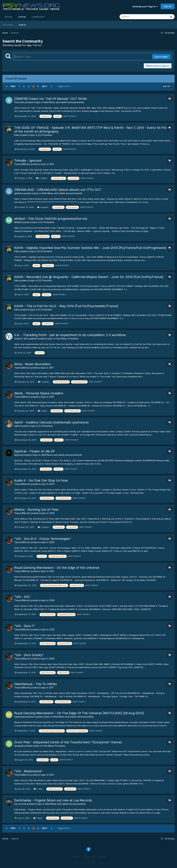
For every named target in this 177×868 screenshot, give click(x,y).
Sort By (167, 86)
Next (45, 86)
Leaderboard (38, 17)
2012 (51, 775)
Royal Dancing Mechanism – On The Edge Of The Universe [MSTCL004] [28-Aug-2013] (79, 713)
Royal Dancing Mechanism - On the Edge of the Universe (57, 568)
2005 (52, 542)
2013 (51, 164)
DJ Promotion (45, 135)
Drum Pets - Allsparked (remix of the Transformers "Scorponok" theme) (68, 742)
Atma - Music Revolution (32, 364)
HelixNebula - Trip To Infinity (36, 684)
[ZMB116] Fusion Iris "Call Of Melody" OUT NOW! (51, 99)
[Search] (135, 17)
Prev (13, 86)
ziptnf (17, 426)
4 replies (43, 207)
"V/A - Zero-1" (24, 626)
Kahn (17, 135)
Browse (9, 17)
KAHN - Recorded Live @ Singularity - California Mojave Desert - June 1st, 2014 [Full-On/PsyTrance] (89, 277)
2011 (51, 368)
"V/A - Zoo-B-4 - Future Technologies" (43, 539)
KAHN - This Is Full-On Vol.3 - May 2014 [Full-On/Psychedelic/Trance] (66, 306)
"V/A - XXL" (23, 597)
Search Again (161, 57)
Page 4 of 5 (64, 86)
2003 (52, 513)
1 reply (42, 411)
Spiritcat (18, 455)
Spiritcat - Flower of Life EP (34, 451)
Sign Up (168, 6)
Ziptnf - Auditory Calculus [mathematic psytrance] (51, 422)
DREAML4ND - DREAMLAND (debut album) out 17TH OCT (58, 190)
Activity (22, 18)
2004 (52, 600)
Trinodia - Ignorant (28, 161)
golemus (19, 193)
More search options (158, 66)
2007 (52, 484)
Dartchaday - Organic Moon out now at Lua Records (53, 800)
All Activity (8, 25)
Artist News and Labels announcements (64, 102)
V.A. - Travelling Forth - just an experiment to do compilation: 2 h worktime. (70, 335)
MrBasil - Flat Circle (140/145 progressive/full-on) (51, 219)
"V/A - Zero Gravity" (29, 655)
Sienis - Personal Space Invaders (39, 393)
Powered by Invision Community (88, 863)
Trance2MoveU (22, 164)
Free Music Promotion (67, 339)
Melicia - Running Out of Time (36, 510)
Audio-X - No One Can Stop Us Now (41, 480)
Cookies (102, 857)
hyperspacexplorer (24, 717)
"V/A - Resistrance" (28, 771)
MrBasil (18, 222)
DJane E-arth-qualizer (26, 339)
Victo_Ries (20, 102)
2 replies (42, 178)
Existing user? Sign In (145, 6)
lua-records (20, 804)
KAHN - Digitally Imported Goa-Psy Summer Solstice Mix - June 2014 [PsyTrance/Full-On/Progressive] (91, 248)
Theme (76, 857)
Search (22, 25)
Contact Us (89, 857)
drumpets (19, 746)
